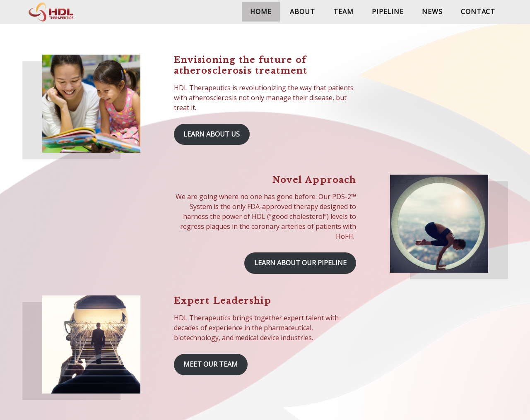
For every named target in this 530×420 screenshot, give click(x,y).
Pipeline (388, 12)
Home (261, 12)
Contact (478, 12)
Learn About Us (212, 134)
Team (343, 12)
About (302, 12)
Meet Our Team (211, 364)
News (432, 12)
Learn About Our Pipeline (300, 263)
